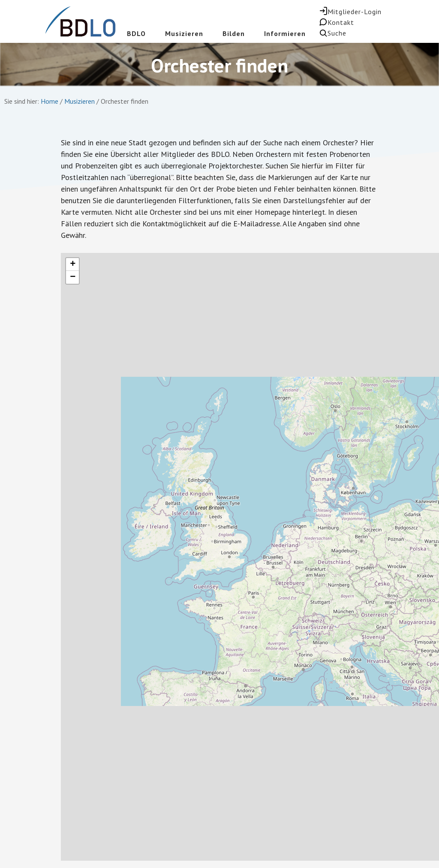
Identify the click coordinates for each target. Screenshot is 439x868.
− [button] (73, 277)
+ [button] (73, 264)
